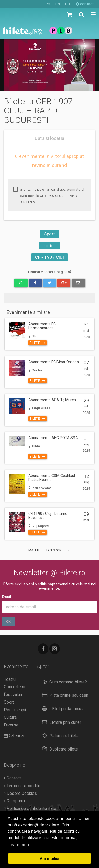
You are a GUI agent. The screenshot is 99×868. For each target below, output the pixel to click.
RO (48, 4)
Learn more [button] (19, 845)
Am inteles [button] (50, 858)
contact (85, 4)
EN (58, 4)
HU (68, 4)
